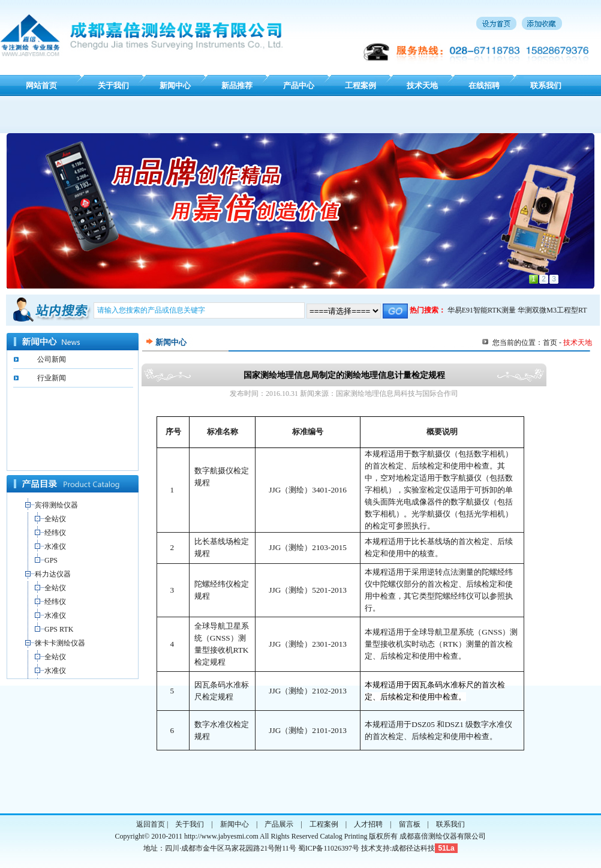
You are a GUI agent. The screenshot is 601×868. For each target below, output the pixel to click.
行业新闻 (52, 378)
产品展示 (279, 824)
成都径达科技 (413, 848)
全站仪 (55, 519)
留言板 (410, 824)
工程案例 (360, 85)
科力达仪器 (53, 574)
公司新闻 (52, 359)
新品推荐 (237, 85)
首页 (550, 343)
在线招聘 (484, 85)
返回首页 (151, 824)
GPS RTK (59, 629)
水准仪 (55, 546)
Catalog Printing (343, 836)
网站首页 (41, 85)
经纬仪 (55, 533)
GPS (51, 560)
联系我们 (546, 85)
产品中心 (299, 85)
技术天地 (422, 85)
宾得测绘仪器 (56, 505)
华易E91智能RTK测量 (482, 310)
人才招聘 (368, 824)
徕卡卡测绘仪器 (60, 643)
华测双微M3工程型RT (552, 310)
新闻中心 (175, 85)
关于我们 (113, 85)
